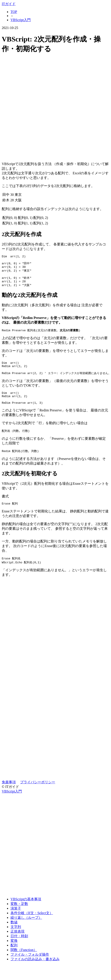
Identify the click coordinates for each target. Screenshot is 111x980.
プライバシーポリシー (38, 792)
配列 (14, 956)
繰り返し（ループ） (26, 928)
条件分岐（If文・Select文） (32, 923)
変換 (14, 951)
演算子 (16, 919)
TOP (14, 12)
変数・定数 (19, 914)
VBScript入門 (21, 20)
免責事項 (9, 792)
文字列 (16, 937)
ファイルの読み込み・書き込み (35, 969)
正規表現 (18, 942)
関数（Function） (24, 960)
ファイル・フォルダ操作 (30, 965)
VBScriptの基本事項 (26, 909)
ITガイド (9, 4)
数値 (14, 932)
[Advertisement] (50, 108)
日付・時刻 (19, 946)
